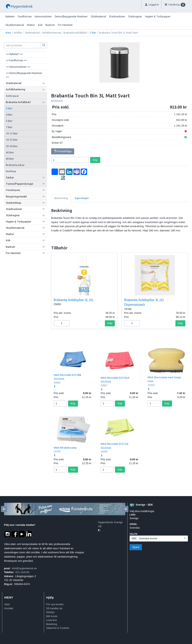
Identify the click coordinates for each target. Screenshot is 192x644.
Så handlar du (54, 608)
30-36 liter (12, 146)
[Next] (125, 509)
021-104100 (22, 572)
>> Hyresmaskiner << (18, 67)
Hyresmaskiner (43, 16)
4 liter (9, 115)
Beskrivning (61, 198)
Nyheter (10, 16)
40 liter (10, 152)
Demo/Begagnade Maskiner (71, 16)
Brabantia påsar (15, 165)
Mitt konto (52, 616)
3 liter (93, 33)
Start (8, 33)
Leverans (51, 620)
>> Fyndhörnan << (16, 60)
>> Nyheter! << (14, 54)
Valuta (133, 534)
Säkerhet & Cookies (58, 628)
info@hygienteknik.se (24, 568)
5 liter (9, 121)
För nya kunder (55, 604)
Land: (133, 515)
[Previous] (4, 509)
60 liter (10, 159)
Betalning (52, 624)
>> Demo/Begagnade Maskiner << (24, 75)
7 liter (9, 127)
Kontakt (9, 608)
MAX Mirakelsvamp (65, 448)
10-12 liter (12, 133)
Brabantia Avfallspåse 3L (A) (74, 300)
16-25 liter (12, 140)
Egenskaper (82, 198)
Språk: (133, 524)
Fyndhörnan (25, 16)
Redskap (11, 171)
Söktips (50, 612)
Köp (95, 160)
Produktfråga (63, 151)
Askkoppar (12, 96)
